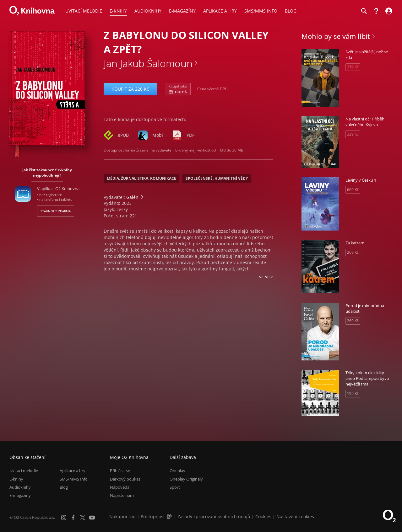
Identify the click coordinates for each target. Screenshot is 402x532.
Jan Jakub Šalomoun (148, 63)
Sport (175, 487)
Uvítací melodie (24, 471)
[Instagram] (64, 518)
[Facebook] (73, 518)
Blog (64, 487)
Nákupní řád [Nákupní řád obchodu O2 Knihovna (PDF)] (122, 516)
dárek (178, 89)
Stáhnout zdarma (56, 211)
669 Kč (353, 190)
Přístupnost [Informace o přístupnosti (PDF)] (153, 516)
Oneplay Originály (186, 479)
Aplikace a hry (73, 471)
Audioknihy (20, 487)
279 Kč (353, 67)
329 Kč (353, 134)
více (269, 277)
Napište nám (122, 495)
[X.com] (83, 518)
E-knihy (16, 479)
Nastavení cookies (295, 516)
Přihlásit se (120, 471)
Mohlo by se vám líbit (336, 36)
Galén (132, 197)
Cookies (263, 516)
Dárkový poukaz (125, 479)
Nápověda (120, 487)
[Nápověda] (376, 11)
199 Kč (353, 394)
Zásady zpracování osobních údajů (214, 516)
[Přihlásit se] (388, 11)
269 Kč (353, 252)
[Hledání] (364, 11)
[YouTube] (92, 518)
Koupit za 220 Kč (130, 89)
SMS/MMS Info (74, 479)
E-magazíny (20, 495)
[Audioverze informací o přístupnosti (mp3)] (170, 516)
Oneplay (177, 471)
